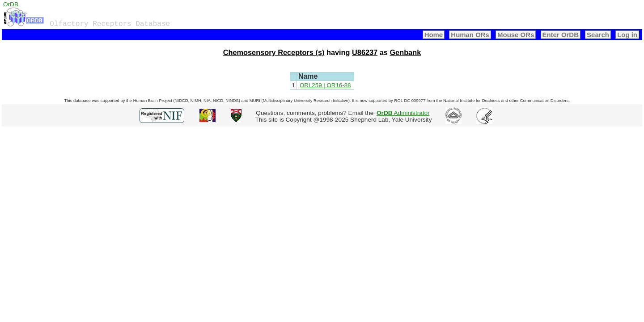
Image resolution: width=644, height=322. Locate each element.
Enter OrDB (561, 35)
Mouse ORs (516, 35)
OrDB (11, 4)
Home (434, 35)
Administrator (403, 113)
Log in (627, 35)
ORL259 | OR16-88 (325, 85)
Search (598, 35)
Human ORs (470, 35)
